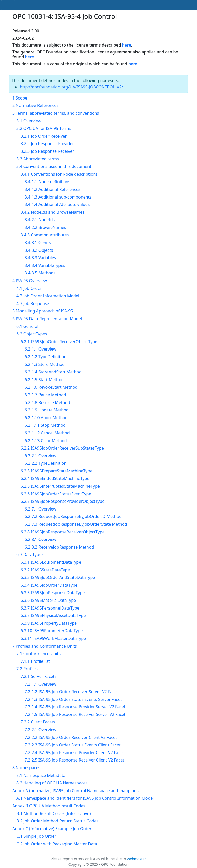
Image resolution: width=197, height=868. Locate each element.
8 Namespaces (26, 768)
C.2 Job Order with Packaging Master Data (57, 844)
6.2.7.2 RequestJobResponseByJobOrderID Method (73, 516)
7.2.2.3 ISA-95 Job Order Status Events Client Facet (73, 745)
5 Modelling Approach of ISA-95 (43, 311)
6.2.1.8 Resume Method (47, 402)
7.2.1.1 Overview (40, 684)
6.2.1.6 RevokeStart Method (51, 387)
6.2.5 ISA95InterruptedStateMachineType (60, 486)
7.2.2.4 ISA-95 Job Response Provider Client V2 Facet (74, 753)
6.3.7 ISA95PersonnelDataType (50, 608)
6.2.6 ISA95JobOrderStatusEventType (56, 494)
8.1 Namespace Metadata (41, 775)
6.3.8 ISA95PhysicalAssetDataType (53, 615)
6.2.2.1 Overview (40, 456)
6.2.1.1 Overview (40, 349)
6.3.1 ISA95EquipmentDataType (51, 562)
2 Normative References (35, 105)
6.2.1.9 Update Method (47, 410)
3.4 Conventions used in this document (54, 166)
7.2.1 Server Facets (38, 676)
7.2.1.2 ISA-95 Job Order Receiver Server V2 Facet (71, 692)
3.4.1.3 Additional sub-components (58, 197)
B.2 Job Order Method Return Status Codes (57, 821)
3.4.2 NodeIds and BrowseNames (52, 212)
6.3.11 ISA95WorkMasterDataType (53, 638)
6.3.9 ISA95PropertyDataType (49, 623)
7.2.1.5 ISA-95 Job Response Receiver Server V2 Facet (75, 714)
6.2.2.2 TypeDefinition (46, 463)
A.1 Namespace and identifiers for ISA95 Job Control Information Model (85, 798)
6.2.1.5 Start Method (44, 380)
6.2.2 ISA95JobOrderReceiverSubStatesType (62, 448)
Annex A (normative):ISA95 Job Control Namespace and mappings (75, 791)
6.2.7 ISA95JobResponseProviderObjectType (62, 501)
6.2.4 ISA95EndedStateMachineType (55, 478)
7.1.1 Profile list (35, 661)
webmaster (136, 859)
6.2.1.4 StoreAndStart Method (53, 372)
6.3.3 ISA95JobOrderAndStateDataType (58, 577)
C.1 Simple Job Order (36, 836)
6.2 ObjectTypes (32, 334)
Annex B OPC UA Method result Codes (49, 806)
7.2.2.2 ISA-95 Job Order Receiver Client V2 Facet (71, 737)
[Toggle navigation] (8, 5)
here (127, 45)
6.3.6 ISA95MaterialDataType (48, 600)
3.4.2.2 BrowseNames (45, 227)
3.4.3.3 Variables (40, 258)
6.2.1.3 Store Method (45, 364)
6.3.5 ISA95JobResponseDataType (53, 593)
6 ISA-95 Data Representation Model (47, 319)
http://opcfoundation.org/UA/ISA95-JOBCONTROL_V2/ (71, 87)
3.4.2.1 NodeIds (40, 220)
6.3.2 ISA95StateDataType (45, 570)
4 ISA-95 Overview (30, 281)
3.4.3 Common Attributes (45, 235)
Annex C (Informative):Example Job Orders (53, 829)
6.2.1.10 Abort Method (46, 418)
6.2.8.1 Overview (40, 539)
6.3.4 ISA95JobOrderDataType (49, 585)
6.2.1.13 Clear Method (46, 441)
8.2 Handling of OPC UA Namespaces (52, 783)
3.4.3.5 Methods (40, 273)
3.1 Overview (29, 121)
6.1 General (27, 326)
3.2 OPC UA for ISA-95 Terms (44, 128)
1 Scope (20, 98)
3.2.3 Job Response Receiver (47, 151)
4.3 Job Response (33, 303)
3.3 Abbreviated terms (38, 159)
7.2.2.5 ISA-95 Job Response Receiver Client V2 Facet (74, 760)
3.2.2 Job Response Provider (47, 144)
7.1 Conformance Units (38, 654)
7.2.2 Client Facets (38, 722)
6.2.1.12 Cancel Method (47, 433)
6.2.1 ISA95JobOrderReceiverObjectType (59, 342)
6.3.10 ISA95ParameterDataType (52, 631)
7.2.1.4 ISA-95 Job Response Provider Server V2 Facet (75, 707)
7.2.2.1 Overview (40, 730)
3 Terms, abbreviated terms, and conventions (56, 113)
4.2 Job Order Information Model (48, 296)
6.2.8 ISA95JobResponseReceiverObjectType (63, 532)
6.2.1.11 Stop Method (45, 425)
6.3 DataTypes (30, 554)
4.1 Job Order (29, 288)
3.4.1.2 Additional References (52, 189)
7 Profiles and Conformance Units (45, 646)
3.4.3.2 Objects (39, 250)
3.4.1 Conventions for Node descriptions (59, 174)
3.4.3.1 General (39, 243)
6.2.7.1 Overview (40, 509)
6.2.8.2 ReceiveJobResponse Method (59, 547)
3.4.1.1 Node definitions (47, 182)
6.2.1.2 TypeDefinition (46, 357)
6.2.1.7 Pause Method (45, 395)
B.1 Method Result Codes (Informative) (54, 813)
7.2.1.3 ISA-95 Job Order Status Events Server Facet (73, 699)
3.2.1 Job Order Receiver (44, 136)
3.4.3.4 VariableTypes (45, 265)
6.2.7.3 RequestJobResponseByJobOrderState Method (76, 524)
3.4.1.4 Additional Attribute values (57, 204)
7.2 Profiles (27, 669)
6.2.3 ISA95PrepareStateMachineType (56, 471)
